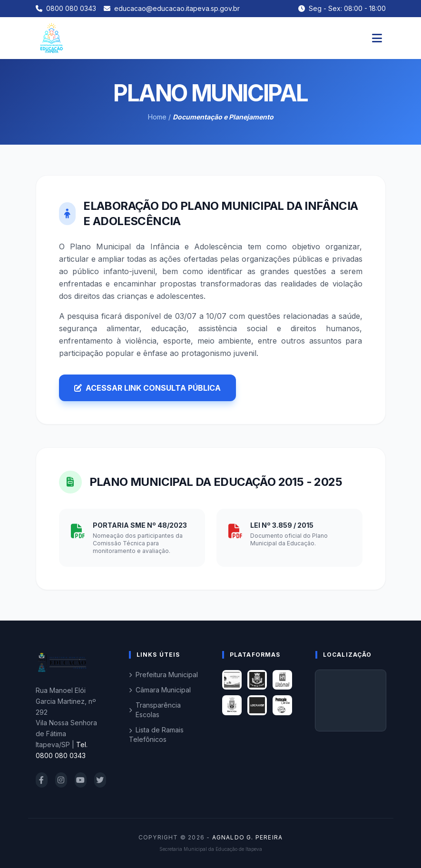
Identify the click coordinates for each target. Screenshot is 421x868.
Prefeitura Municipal (163, 675)
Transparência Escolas (155, 710)
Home (157, 117)
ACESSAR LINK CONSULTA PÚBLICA (147, 388)
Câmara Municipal (160, 690)
